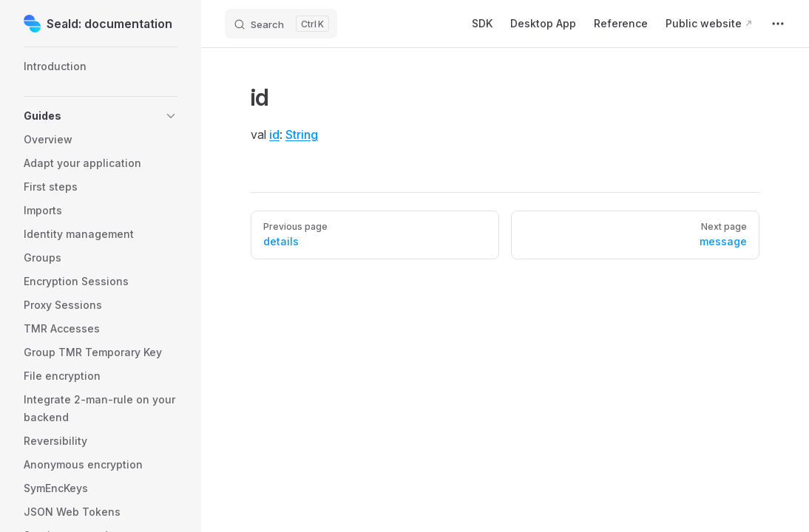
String (302, 134)
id (274, 134)
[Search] (281, 24)
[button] (101, 116)
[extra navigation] (778, 24)
